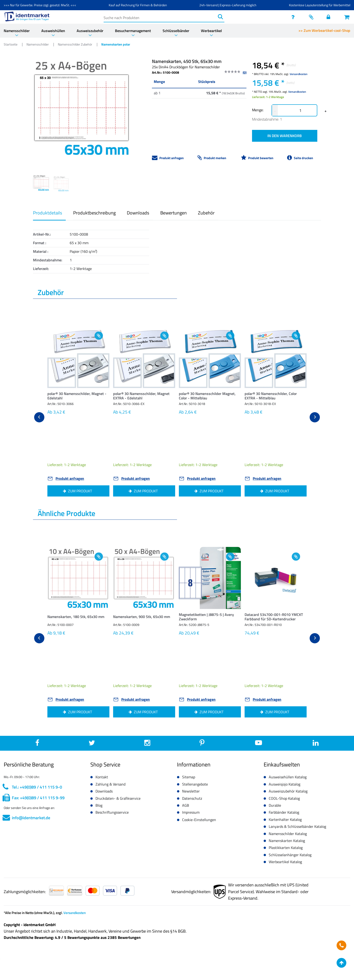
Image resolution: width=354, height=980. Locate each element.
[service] (294, 17)
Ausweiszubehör (90, 31)
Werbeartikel (211, 31)
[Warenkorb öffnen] (347, 17)
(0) (245, 72)
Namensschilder (17, 31)
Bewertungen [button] (174, 213)
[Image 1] (61, 184)
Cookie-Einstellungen (199, 820)
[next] (315, 417)
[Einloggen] (330, 17)
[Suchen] (220, 17)
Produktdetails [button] (48, 213)
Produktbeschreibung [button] (94, 213)
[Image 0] (41, 183)
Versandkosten (299, 74)
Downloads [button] (138, 213)
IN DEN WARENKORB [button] (285, 136)
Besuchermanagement (133, 31)
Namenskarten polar (116, 44)
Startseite (11, 44)
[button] (78, 397)
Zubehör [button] (206, 213)
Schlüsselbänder (176, 31)
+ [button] (326, 111)
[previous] (39, 417)
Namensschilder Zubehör (75, 44)
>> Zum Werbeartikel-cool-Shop (324, 30)
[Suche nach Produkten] (160, 17)
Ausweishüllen (53, 31)
